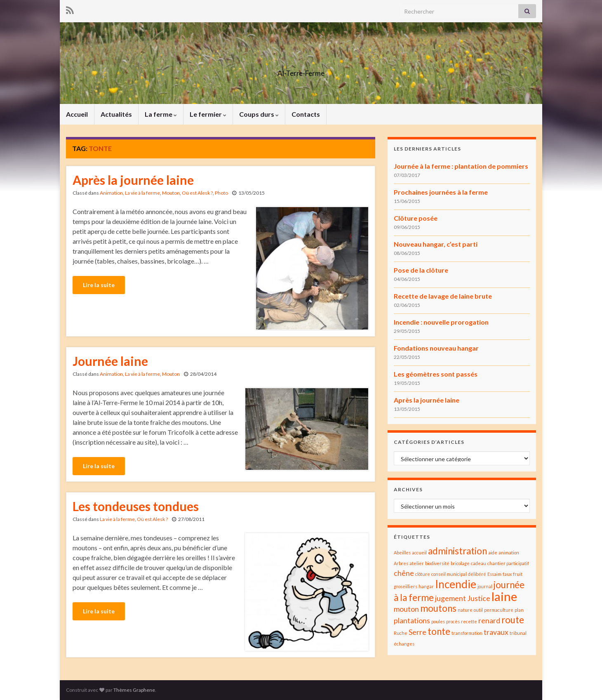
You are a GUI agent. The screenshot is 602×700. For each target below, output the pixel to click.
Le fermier (208, 114)
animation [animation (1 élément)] (509, 553)
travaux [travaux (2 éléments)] (496, 632)
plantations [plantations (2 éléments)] (412, 621)
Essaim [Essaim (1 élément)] (494, 574)
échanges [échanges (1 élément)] (404, 644)
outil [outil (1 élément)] (478, 610)
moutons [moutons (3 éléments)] (438, 608)
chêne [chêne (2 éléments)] (404, 573)
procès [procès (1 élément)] (453, 621)
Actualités (116, 114)
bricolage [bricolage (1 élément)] (460, 563)
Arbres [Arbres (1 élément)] (401, 563)
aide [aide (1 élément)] (493, 553)
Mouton (171, 193)
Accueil (77, 114)
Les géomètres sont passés (436, 374)
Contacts (306, 114)
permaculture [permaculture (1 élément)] (499, 610)
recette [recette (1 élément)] (469, 621)
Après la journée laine (133, 180)
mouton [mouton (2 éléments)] (406, 609)
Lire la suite (99, 285)
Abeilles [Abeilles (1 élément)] (402, 553)
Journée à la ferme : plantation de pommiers (461, 166)
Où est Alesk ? (197, 193)
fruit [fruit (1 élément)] (518, 574)
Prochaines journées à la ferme (441, 192)
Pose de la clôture (421, 270)
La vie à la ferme (142, 193)
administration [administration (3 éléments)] (457, 551)
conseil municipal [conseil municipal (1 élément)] (449, 574)
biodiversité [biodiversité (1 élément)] (437, 563)
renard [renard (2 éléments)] (489, 621)
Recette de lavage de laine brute (443, 296)
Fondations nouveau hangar (436, 348)
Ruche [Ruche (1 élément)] (401, 633)
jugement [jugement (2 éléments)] (450, 598)
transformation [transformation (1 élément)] (467, 633)
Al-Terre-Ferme (301, 71)
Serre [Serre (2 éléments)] (417, 632)
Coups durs (259, 114)
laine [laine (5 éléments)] (504, 596)
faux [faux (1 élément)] (507, 574)
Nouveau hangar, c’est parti (436, 244)
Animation (111, 193)
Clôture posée (416, 218)
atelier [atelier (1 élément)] (417, 563)
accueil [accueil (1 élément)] (419, 553)
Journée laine (110, 361)
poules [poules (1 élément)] (438, 621)
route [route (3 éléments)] (513, 620)
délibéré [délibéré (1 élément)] (477, 574)
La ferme (161, 114)
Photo (221, 193)
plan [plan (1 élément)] (519, 610)
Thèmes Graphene (134, 690)
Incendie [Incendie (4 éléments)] (456, 584)
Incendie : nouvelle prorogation (441, 322)
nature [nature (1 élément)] (465, 610)
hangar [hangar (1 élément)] (426, 586)
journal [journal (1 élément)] (485, 586)
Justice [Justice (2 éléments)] (479, 598)
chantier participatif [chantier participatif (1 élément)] (508, 563)
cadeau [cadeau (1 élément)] (479, 563)
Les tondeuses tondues (136, 506)
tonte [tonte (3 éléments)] (439, 631)
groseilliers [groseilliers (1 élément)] (406, 586)
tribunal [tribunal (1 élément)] (518, 633)
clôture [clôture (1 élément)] (423, 574)
